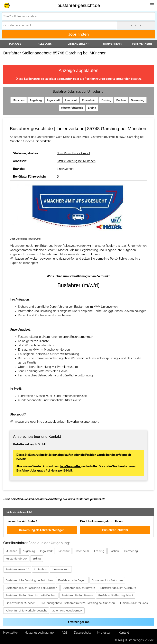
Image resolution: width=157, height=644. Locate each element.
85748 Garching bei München (76, 161)
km (136, 25)
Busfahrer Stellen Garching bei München (31, 595)
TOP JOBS (15, 44)
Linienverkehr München (21, 603)
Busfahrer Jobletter (115, 530)
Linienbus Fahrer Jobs (134, 603)
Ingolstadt (53, 100)
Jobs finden (79, 34)
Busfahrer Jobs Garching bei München (29, 580)
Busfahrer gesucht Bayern (79, 588)
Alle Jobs (45, 44)
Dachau (121, 100)
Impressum (105, 633)
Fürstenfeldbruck (72, 108)
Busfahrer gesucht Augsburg (118, 588)
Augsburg (36, 100)
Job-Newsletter (70, 466)
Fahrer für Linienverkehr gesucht (26, 611)
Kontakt (124, 633)
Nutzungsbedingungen (40, 633)
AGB (65, 633)
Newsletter (11, 633)
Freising (106, 100)
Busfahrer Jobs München (107, 580)
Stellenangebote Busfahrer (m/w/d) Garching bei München (78, 603)
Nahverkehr (112, 44)
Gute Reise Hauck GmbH (73, 153)
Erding (92, 108)
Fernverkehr (142, 44)
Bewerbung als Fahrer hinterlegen (42, 530)
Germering (138, 100)
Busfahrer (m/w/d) (17, 569)
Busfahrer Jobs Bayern (72, 580)
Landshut (71, 100)
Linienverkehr (78, 44)
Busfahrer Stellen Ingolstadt (116, 595)
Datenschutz (82, 633)
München (19, 100)
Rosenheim (89, 100)
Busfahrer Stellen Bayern (77, 595)
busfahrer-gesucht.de (79, 5)
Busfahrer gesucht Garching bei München (31, 588)
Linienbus (40, 569)
